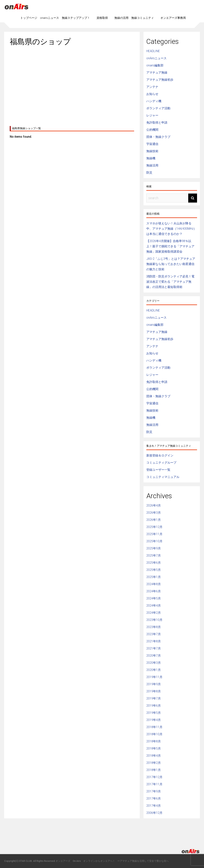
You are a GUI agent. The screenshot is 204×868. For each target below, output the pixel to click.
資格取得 (102, 18)
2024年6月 (154, 591)
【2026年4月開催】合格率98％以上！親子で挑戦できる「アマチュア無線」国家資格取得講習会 (170, 246)
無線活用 (152, 165)
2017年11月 (154, 784)
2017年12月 (154, 777)
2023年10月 (154, 620)
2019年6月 (154, 706)
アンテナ (152, 87)
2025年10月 (154, 541)
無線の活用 (121, 18)
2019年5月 (154, 713)
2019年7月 (154, 698)
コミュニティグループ (161, 463)
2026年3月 (154, 513)
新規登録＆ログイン (160, 455)
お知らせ (152, 94)
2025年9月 (154, 548)
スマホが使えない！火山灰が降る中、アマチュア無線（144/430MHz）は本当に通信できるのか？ (171, 229)
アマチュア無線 (157, 73)
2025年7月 (154, 556)
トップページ (29, 18)
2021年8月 (154, 641)
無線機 (151, 158)
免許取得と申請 (157, 123)
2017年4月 (154, 806)
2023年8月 (154, 627)
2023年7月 (154, 634)
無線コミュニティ (143, 18)
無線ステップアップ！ (76, 18)
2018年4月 (154, 756)
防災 (149, 173)
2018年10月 (154, 734)
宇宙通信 (152, 144)
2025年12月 (154, 527)
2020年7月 (154, 656)
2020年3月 (154, 663)
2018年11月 (154, 727)
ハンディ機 (154, 101)
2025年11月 (154, 534)
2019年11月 (154, 677)
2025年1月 (154, 577)
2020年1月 (154, 670)
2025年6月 (154, 563)
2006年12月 (154, 813)
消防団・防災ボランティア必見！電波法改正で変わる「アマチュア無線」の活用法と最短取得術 (170, 282)
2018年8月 (154, 741)
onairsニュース (49, 18)
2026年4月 (154, 505)
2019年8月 (154, 691)
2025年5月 (154, 570)
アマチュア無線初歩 (160, 80)
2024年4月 (154, 606)
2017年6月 (154, 799)
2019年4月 (154, 720)
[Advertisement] (72, 85)
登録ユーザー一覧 (158, 470)
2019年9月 (154, 684)
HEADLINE (153, 51)
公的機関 (152, 130)
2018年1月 (154, 770)
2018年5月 (154, 748)
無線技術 (152, 151)
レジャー (152, 115)
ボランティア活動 (158, 108)
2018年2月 (154, 763)
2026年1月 (154, 520)
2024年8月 (154, 584)
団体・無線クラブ (158, 137)
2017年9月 (154, 791)
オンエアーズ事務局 (173, 18)
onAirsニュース (156, 58)
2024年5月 (154, 598)
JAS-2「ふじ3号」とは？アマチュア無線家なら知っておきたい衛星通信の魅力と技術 (171, 264)
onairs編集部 (155, 65)
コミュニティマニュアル (163, 477)
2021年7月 (154, 648)
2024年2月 (154, 613)
